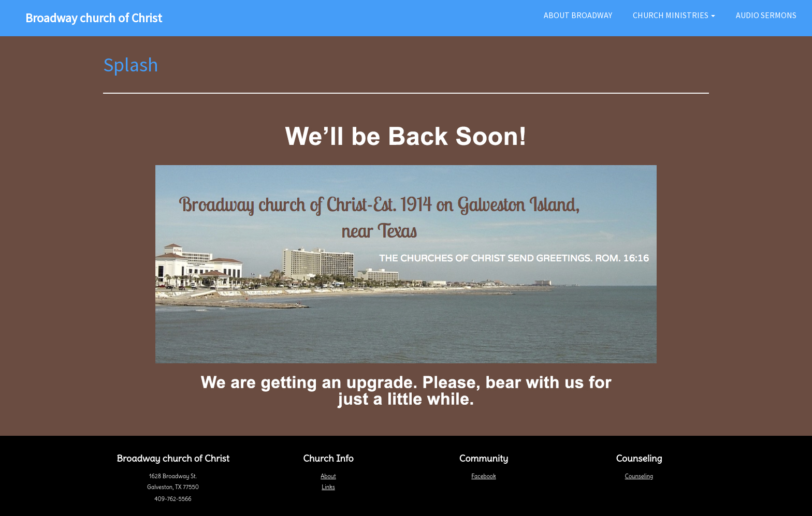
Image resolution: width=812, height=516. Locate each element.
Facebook (483, 476)
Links (328, 487)
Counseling (639, 476)
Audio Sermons (766, 15)
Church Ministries (674, 15)
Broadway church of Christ (94, 18)
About (328, 476)
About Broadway (578, 15)
